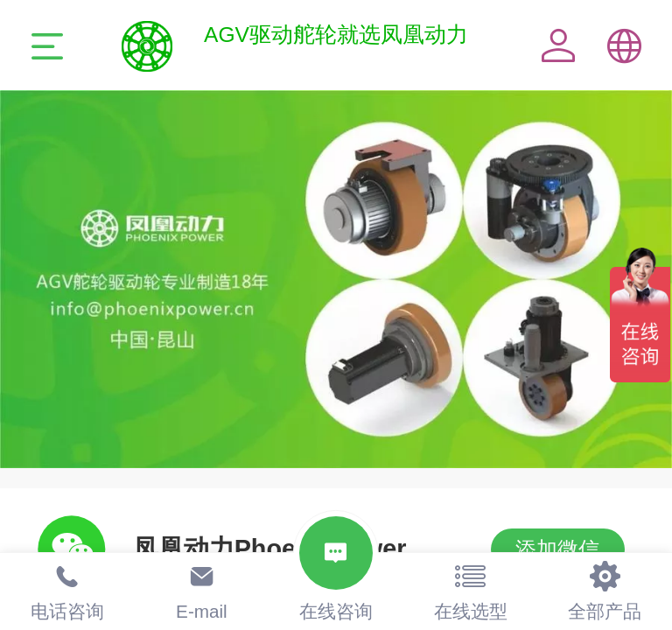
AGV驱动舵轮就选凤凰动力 (336, 35)
